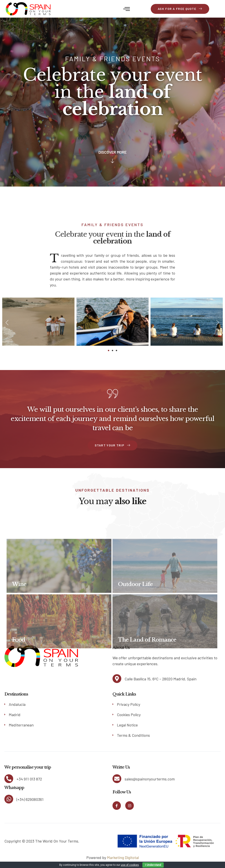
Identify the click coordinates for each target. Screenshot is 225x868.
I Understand (153, 865)
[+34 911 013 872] (9, 779)
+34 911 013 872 (29, 779)
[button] (126, 9)
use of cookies (130, 865)
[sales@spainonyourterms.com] (117, 779)
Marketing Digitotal (123, 857)
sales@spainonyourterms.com (150, 779)
